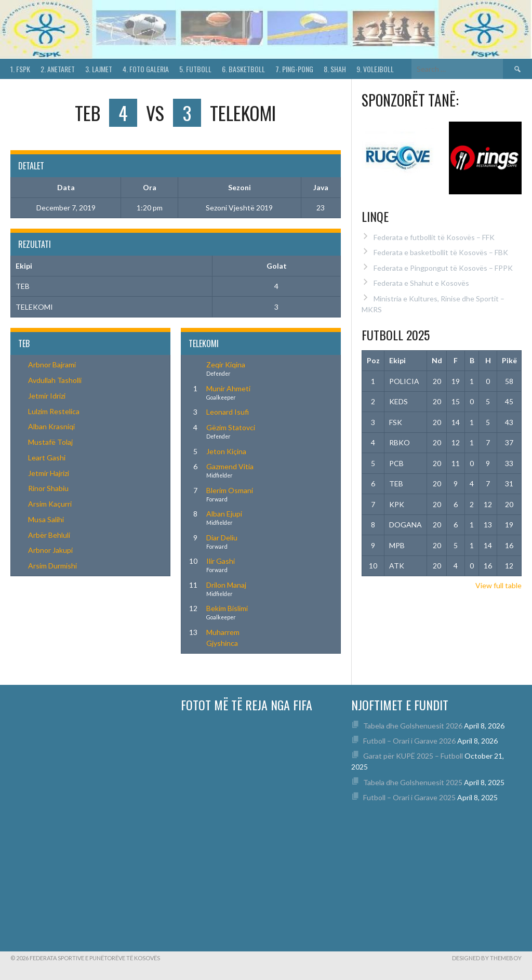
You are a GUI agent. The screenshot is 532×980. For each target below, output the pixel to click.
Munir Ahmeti (228, 388)
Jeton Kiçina (226, 451)
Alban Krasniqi (51, 426)
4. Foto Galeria (146, 69)
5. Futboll (195, 69)
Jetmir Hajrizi (49, 473)
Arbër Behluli (49, 535)
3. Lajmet (99, 69)
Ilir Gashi (221, 561)
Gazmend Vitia (230, 466)
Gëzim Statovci (231, 427)
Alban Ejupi (224, 514)
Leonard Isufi (228, 412)
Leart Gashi (47, 458)
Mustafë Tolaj (50, 442)
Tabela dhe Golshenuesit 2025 (413, 782)
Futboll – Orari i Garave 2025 (409, 797)
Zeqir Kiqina (226, 365)
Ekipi (397, 360)
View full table (498, 585)
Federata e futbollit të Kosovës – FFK (434, 237)
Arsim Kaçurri (50, 504)
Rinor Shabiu (48, 488)
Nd (437, 360)
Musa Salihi (46, 519)
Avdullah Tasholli (55, 380)
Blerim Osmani (230, 490)
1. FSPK (20, 69)
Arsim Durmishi (52, 566)
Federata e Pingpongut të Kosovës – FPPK (443, 268)
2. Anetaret (58, 69)
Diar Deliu (222, 538)
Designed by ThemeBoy (487, 958)
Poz (373, 360)
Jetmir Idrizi (47, 396)
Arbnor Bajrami (52, 365)
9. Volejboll (375, 69)
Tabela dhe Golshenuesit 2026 (413, 726)
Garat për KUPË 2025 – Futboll (413, 756)
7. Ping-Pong (294, 69)
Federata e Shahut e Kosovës (421, 283)
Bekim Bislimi (227, 608)
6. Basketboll (243, 69)
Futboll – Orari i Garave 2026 (409, 741)
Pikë (509, 360)
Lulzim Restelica (54, 411)
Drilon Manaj (226, 585)
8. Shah (335, 69)
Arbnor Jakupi (50, 550)
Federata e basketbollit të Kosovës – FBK (441, 252)
